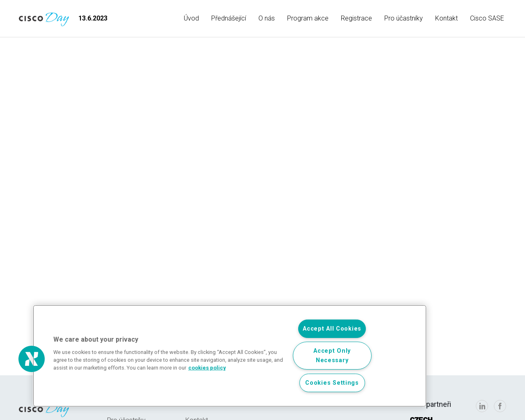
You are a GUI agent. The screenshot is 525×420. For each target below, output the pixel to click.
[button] (32, 359)
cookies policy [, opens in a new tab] (207, 368)
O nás (267, 18)
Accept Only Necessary (332, 356)
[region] (230, 356)
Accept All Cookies (332, 329)
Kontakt (446, 18)
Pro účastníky (404, 18)
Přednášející (229, 18)
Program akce (308, 18)
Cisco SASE (487, 18)
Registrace (356, 18)
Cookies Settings (332, 383)
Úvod (191, 18)
